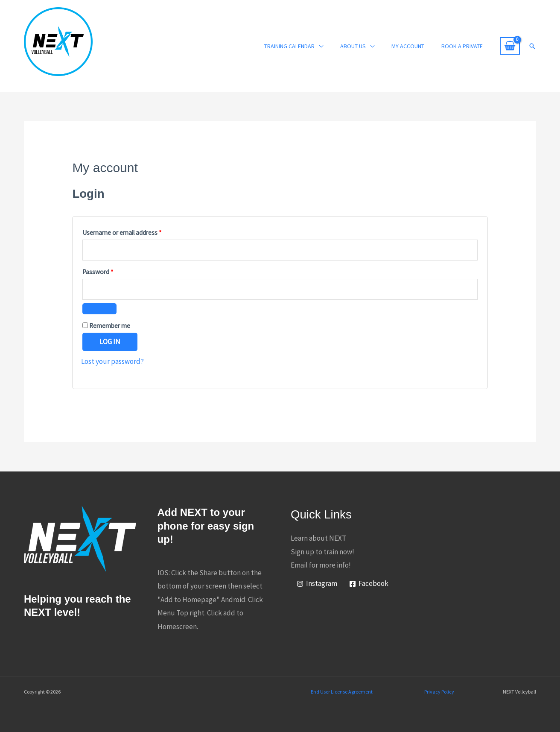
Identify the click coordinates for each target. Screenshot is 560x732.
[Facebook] (369, 584)
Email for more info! (321, 565)
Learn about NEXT (318, 538)
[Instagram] (317, 584)
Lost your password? (112, 361)
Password (110, 271)
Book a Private (462, 46)
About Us (353, 46)
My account (408, 46)
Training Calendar (289, 46)
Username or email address (134, 231)
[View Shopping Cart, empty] (510, 46)
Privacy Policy (439, 692)
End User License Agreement (342, 692)
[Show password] (99, 309)
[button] (532, 46)
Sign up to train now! (322, 552)
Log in (110, 342)
